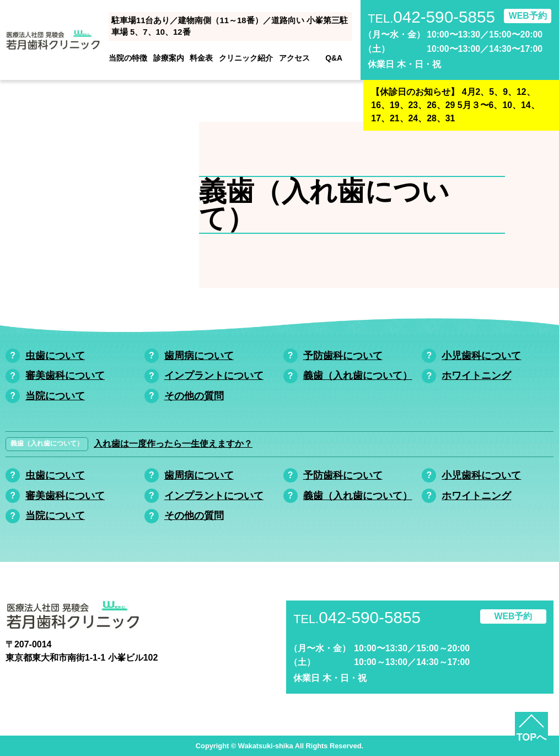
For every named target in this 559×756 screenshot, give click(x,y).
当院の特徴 (128, 58)
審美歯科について (65, 376)
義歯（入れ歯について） (358, 376)
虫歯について (55, 356)
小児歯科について (481, 356)
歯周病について (199, 356)
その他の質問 (194, 396)
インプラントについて (214, 376)
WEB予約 (528, 16)
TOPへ (532, 737)
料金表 (201, 58)
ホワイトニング (476, 376)
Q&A (334, 58)
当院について (55, 396)
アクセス (294, 58)
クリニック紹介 (246, 58)
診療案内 (169, 58)
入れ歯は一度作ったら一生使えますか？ (173, 444)
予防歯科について (343, 356)
